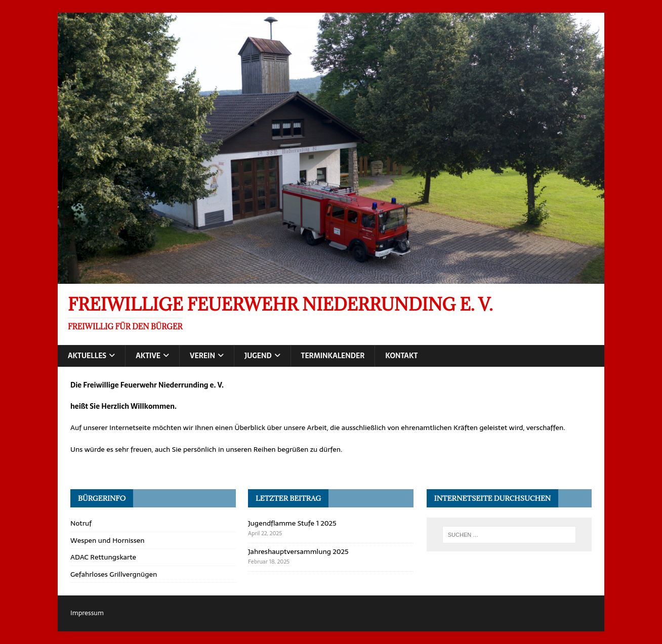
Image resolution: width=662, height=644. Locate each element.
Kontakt (401, 356)
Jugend (258, 356)
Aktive (148, 356)
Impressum (87, 613)
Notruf (81, 523)
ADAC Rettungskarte (103, 557)
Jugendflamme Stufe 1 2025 (292, 523)
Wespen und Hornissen (107, 540)
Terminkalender (333, 356)
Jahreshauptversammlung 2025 (298, 551)
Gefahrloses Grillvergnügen (114, 574)
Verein (202, 356)
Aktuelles (87, 356)
